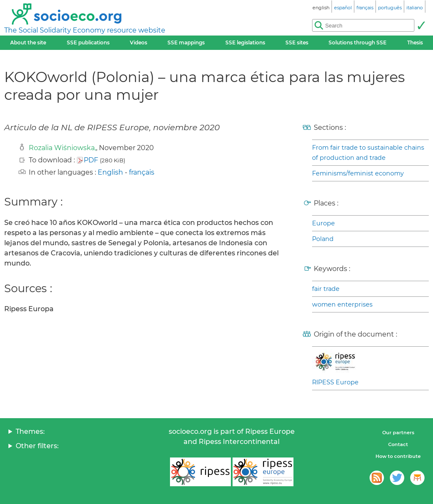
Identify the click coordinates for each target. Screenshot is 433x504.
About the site (28, 42)
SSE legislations (245, 42)
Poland (323, 239)
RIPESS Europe (335, 382)
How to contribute (398, 456)
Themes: (30, 431)
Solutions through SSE (358, 42)
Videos (138, 42)
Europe (323, 223)
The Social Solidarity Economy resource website (85, 30)
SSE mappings (186, 42)
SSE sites (297, 42)
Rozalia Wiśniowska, (62, 148)
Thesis (415, 42)
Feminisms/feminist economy (358, 173)
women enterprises (342, 304)
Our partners (398, 433)
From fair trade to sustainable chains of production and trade (368, 153)
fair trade (326, 289)
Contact (398, 444)
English (110, 172)
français (142, 172)
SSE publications (88, 42)
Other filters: (37, 446)
